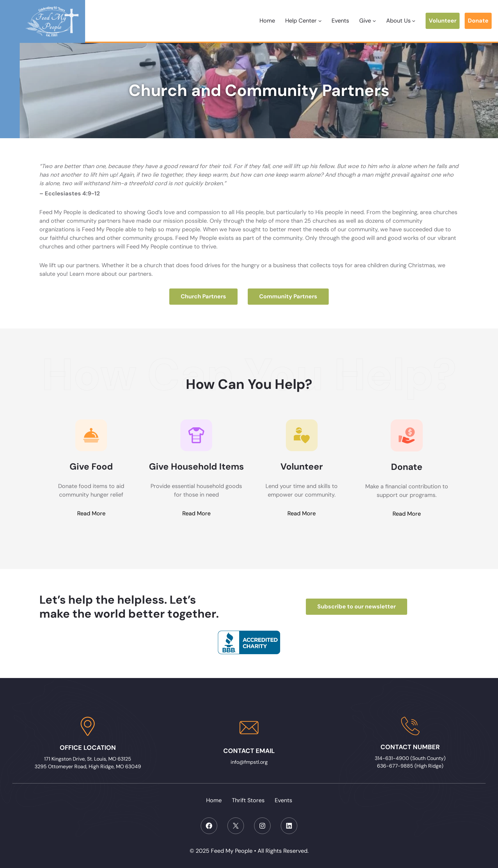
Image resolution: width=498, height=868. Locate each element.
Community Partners (288, 296)
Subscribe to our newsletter (357, 607)
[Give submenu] (374, 21)
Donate (478, 21)
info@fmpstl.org (249, 762)
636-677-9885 (395, 766)
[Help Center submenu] (320, 21)
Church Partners (203, 296)
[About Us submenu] (414, 21)
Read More (91, 514)
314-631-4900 (393, 758)
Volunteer (443, 21)
